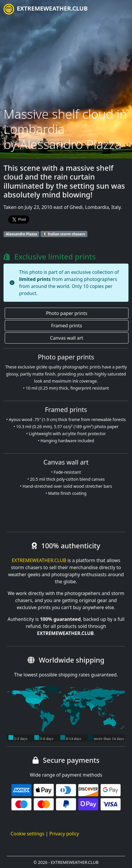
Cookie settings (27, 834)
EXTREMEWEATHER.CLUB (46, 9)
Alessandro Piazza (22, 234)
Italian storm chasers (64, 234)
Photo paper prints (66, 313)
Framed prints (66, 326)
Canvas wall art (66, 338)
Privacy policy (64, 834)
